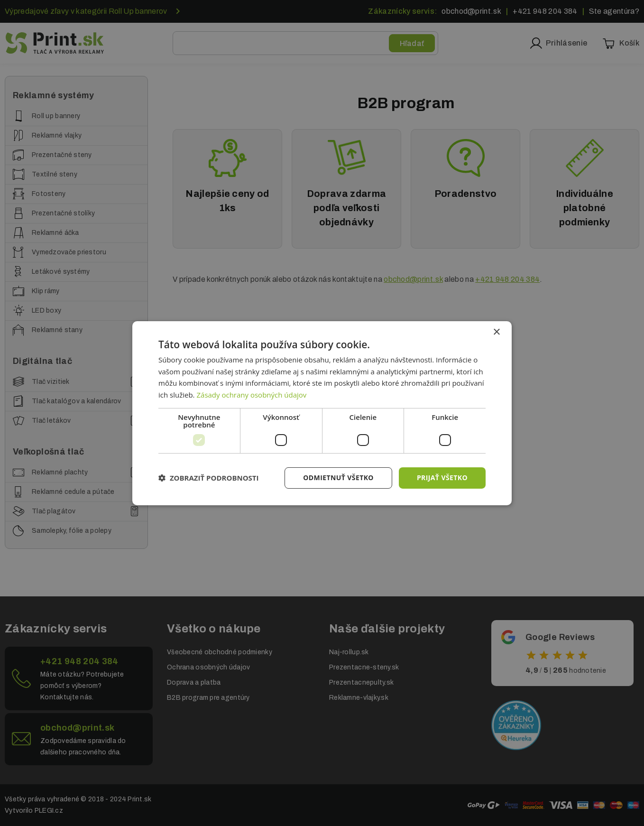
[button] (209, 478)
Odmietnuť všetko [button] (338, 478)
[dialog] (322, 413)
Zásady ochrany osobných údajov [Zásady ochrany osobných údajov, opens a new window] (251, 395)
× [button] (496, 332)
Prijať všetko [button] (442, 478)
